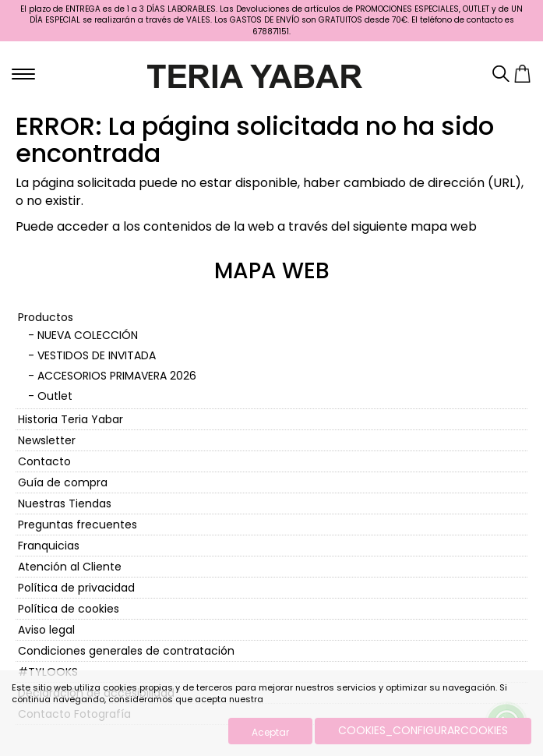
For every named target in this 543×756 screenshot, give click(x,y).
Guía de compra (63, 482)
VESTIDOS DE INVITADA (97, 355)
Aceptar (270, 732)
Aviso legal (46, 630)
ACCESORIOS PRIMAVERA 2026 (117, 376)
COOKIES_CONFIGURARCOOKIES (423, 730)
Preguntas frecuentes (78, 525)
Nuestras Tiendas (65, 503)
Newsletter (47, 440)
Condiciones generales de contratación (126, 651)
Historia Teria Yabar (71, 419)
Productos (46, 317)
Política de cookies (69, 609)
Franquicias (49, 546)
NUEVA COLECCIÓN (88, 335)
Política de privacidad (76, 588)
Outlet (55, 396)
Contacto (44, 461)
